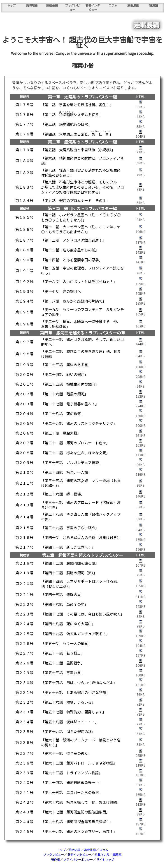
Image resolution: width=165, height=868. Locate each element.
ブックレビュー (72, 7)
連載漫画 (133, 5)
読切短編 (32, 5)
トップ (11, 5)
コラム (113, 5)
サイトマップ (105, 860)
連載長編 (52, 5)
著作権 (55, 860)
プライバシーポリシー (78, 860)
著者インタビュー (93, 7)
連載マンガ (102, 855)
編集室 (154, 5)
